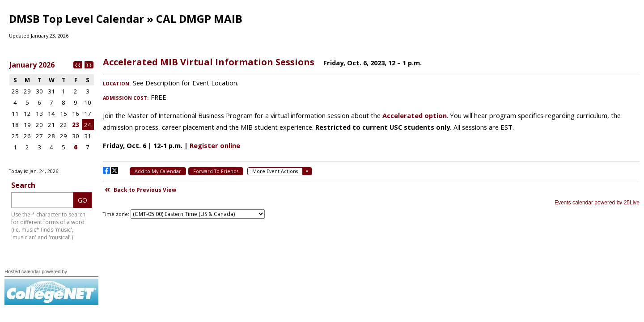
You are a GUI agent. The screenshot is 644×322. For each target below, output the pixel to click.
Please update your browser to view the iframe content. (51, 111)
